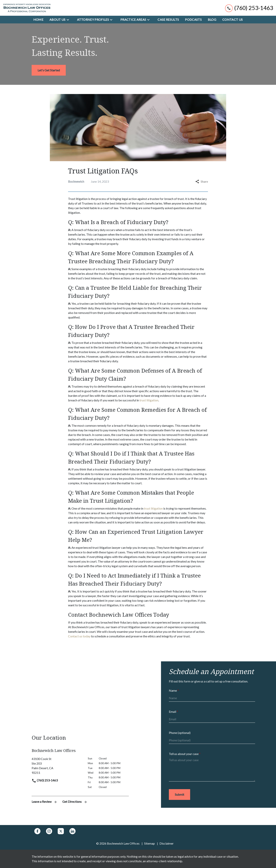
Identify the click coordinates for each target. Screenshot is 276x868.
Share (202, 181)
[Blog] (212, 20)
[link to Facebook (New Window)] (37, 831)
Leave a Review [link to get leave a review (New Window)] (45, 802)
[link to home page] (27, 8)
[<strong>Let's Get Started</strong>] (49, 70)
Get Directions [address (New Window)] (75, 802)
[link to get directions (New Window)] (57, 766)
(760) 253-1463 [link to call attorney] (45, 780)
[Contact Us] (232, 20)
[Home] (38, 20)
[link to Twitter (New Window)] (61, 831)
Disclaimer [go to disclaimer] (167, 843)
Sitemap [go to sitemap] (149, 843)
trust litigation (149, 400)
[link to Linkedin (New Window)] (72, 831)
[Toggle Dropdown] (69, 20)
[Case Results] (168, 20)
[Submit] (179, 795)
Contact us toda (78, 636)
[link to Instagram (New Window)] (49, 831)
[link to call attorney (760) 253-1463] (249, 8)
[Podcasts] (193, 20)
